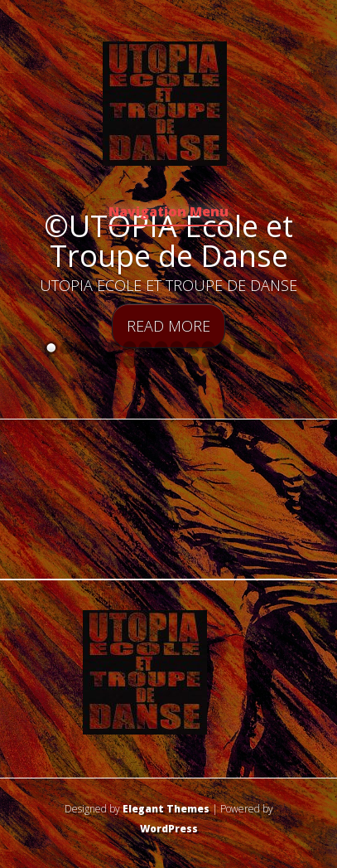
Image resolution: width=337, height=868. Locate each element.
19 (145, 362)
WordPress (169, 829)
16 (287, 348)
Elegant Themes (166, 809)
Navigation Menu (168, 213)
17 (114, 362)
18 (130, 362)
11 (208, 348)
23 (208, 362)
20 (161, 362)
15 (271, 348)
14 (255, 348)
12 (224, 348)
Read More (168, 326)
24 (224, 362)
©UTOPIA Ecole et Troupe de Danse (168, 241)
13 (240, 348)
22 (193, 362)
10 (193, 348)
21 (177, 362)
